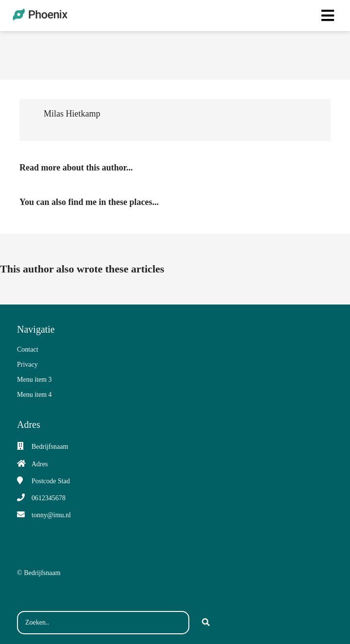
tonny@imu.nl (51, 515)
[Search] (206, 623)
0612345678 (49, 498)
